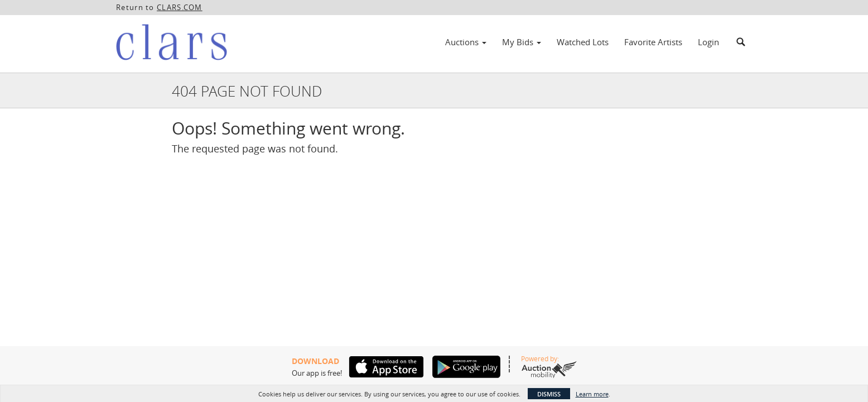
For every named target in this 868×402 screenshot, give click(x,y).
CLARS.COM (180, 7)
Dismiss (549, 394)
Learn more (592, 394)
